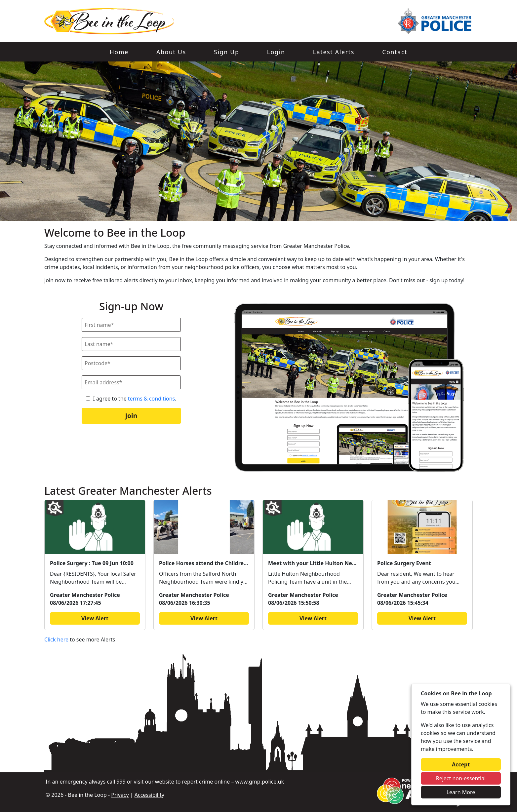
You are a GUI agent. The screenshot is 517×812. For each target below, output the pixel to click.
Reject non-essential (461, 778)
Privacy (120, 795)
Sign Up (226, 52)
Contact (395, 52)
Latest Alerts (334, 52)
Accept (461, 764)
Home (119, 52)
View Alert (95, 618)
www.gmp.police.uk (260, 782)
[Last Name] (131, 344)
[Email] (131, 382)
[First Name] (131, 325)
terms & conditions (151, 399)
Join (131, 416)
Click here (56, 639)
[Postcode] (131, 363)
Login (276, 52)
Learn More (461, 792)
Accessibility (149, 795)
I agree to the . (135, 399)
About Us (171, 52)
